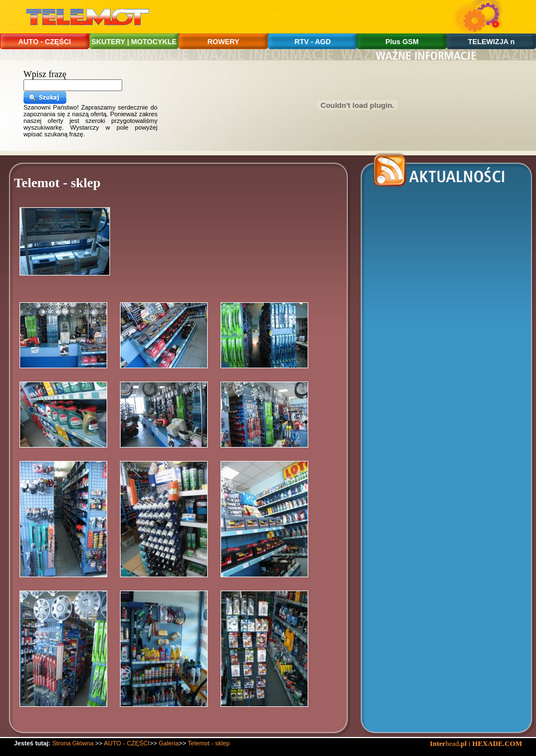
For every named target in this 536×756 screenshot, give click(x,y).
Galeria (169, 743)
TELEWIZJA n (491, 42)
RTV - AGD (313, 42)
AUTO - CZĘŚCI (45, 42)
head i (451, 744)
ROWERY (223, 42)
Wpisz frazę (45, 74)
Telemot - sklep (209, 743)
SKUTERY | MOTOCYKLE (134, 42)
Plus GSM (402, 42)
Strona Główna (73, 743)
